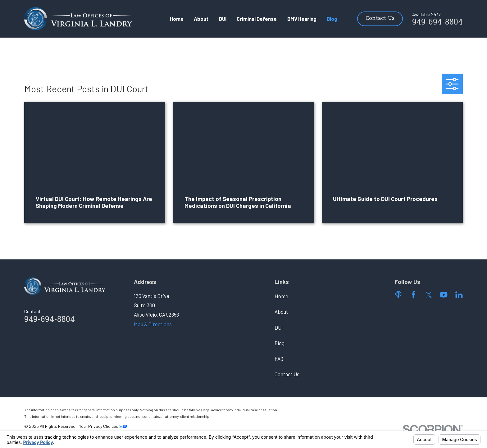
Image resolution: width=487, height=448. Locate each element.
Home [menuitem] (177, 19)
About (281, 312)
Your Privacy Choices (103, 426)
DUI (279, 327)
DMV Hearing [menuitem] (302, 19)
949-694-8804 (437, 23)
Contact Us (380, 19)
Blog (280, 343)
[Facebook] (414, 295)
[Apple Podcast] (398, 295)
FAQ (279, 359)
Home (281, 296)
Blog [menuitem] (332, 19)
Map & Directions (153, 324)
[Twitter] (429, 295)
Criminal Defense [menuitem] (257, 19)
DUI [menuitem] (223, 19)
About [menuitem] (201, 19)
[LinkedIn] (459, 295)
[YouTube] (444, 295)
